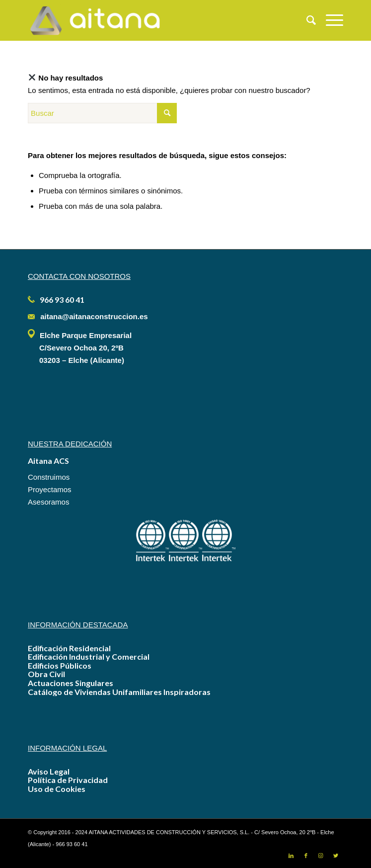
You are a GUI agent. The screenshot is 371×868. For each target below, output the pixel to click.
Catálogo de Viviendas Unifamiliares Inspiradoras (119, 692)
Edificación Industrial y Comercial (89, 656)
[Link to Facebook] (306, 856)
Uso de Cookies (57, 789)
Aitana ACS (48, 461)
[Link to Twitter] (336, 856)
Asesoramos (48, 502)
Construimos (49, 477)
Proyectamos (50, 489)
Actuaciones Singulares (71, 683)
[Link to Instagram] (321, 856)
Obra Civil (46, 674)
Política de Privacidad (68, 780)
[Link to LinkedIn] (291, 856)
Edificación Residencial (69, 648)
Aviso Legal (49, 771)
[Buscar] (306, 20)
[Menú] (330, 20)
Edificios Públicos (60, 665)
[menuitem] (306, 20)
